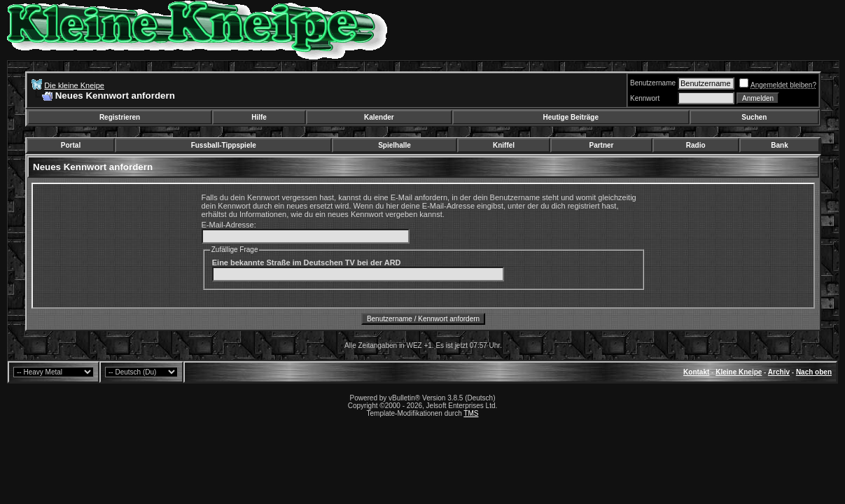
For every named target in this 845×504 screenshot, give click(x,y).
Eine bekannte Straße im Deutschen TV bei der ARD (307, 262)
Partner (601, 145)
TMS (471, 413)
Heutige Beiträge (571, 117)
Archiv (779, 372)
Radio (696, 145)
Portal (71, 145)
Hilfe (259, 117)
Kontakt (696, 372)
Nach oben (814, 372)
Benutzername (653, 83)
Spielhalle (394, 145)
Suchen (754, 117)
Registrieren (120, 117)
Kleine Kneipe (739, 372)
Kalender (379, 117)
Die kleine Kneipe (74, 85)
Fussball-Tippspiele (224, 145)
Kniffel (504, 145)
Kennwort (645, 98)
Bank (779, 145)
